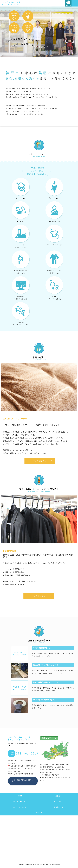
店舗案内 (58, 796)
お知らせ (39, 813)
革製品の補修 (59, 807)
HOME (19, 796)
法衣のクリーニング (19, 802)
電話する (68, 5)
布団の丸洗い (59, 802)
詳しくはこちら (40, 461)
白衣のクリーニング (19, 807)
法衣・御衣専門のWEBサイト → (23, 781)
